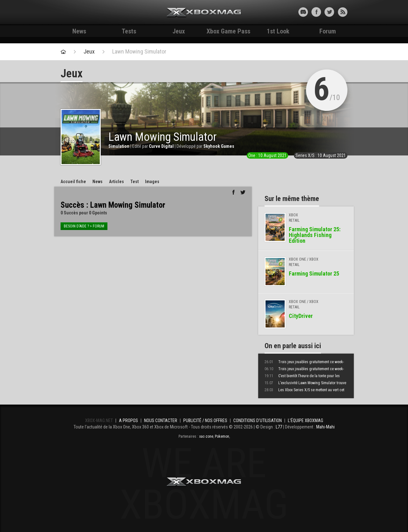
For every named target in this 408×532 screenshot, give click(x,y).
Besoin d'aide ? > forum (84, 226)
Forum (328, 31)
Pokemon (222, 436)
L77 (279, 427)
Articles (117, 182)
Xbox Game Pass (228, 31)
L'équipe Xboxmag (306, 421)
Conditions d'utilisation (258, 421)
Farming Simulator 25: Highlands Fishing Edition (315, 235)
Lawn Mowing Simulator (139, 52)
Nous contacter (161, 421)
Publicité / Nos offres (205, 421)
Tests (129, 31)
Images (152, 182)
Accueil (73, 182)
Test (135, 182)
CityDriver (301, 316)
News (79, 31)
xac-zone (206, 436)
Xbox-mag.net (204, 13)
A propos (128, 421)
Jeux (179, 31)
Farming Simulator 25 (314, 273)
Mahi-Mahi (325, 427)
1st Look (278, 31)
